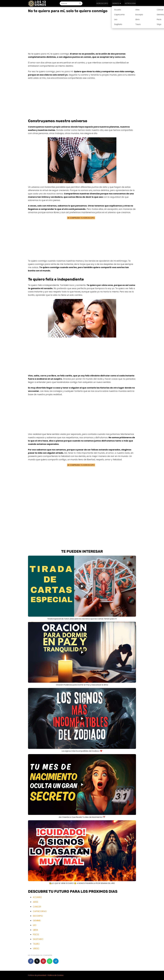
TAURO (36, 944)
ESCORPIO (38, 916)
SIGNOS (117, 3)
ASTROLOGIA (131, 3)
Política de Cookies (56, 975)
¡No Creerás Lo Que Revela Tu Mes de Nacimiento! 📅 (82, 817)
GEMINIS (37, 921)
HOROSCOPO (104, 3)
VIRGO (36, 949)
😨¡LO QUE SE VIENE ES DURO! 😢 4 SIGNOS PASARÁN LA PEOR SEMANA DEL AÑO (82, 883)
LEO (35, 925)
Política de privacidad (37, 975)
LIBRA (35, 930)
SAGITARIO (38, 939)
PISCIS (36, 934)
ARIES (35, 902)
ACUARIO (37, 897)
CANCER (37, 907)
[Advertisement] (82, 33)
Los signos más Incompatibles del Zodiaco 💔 (82, 751)
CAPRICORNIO (40, 911)
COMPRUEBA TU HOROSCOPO (82, 218)
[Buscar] (81, 3)
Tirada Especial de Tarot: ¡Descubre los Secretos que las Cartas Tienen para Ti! (82, 619)
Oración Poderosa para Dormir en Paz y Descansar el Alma (82, 685)
